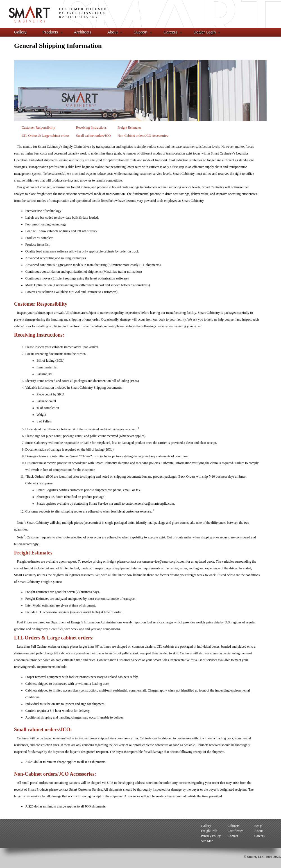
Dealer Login (205, 32)
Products (50, 32)
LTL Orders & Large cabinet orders (46, 136)
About (113, 32)
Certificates (235, 831)
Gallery (20, 32)
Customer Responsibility (38, 127)
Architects (83, 32)
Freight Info (209, 831)
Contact (233, 836)
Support (141, 32)
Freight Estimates (129, 127)
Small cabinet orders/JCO (93, 136)
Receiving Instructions (91, 127)
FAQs (258, 826)
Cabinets (234, 826)
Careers (171, 32)
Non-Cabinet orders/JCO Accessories (143, 136)
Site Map (207, 841)
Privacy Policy (211, 836)
